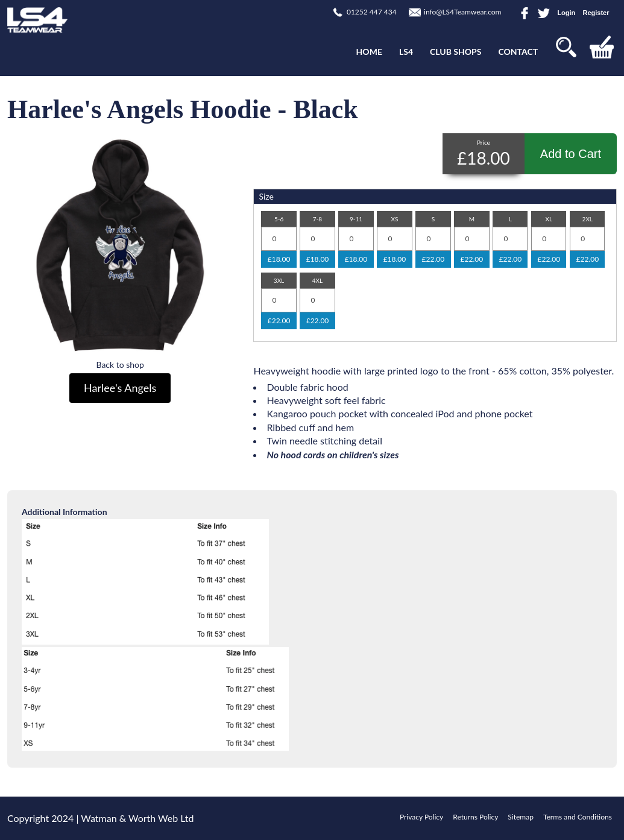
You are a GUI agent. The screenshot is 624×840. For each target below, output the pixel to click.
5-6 (279, 219)
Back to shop (120, 365)
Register (596, 13)
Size (266, 196)
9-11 (356, 219)
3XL (279, 280)
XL (549, 219)
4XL (317, 280)
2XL (588, 219)
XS (394, 219)
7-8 (317, 219)
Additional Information (65, 512)
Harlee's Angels (120, 388)
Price (484, 142)
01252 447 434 (372, 12)
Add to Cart (571, 154)
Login (566, 13)
